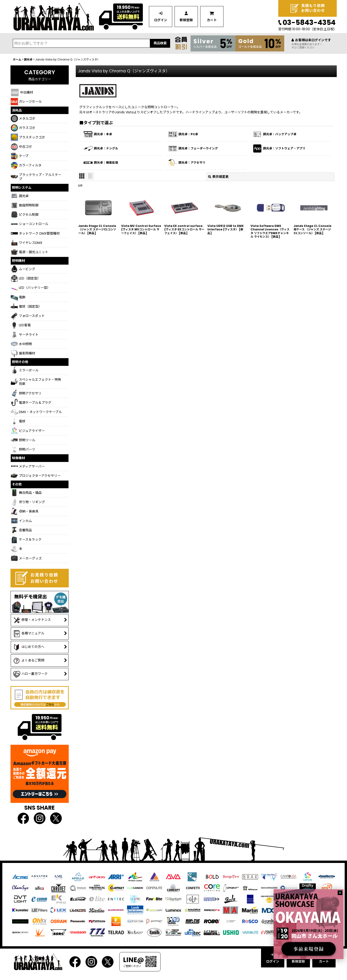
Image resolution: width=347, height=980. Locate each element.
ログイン (161, 20)
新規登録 (186, 20)
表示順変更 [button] (218, 177)
